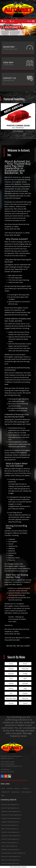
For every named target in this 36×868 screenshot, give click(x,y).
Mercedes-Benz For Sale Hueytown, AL (13, 853)
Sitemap (25, 780)
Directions (19, 780)
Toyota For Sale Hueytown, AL (10, 863)
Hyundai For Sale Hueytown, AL (11, 836)
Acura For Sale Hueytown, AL (10, 805)
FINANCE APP (5, 792)
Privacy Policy (4, 780)
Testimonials (15, 792)
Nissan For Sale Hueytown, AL (11, 860)
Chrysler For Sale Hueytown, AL (11, 818)
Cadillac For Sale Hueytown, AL (11, 811)
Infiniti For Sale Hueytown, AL (10, 839)
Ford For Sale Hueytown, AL (10, 825)
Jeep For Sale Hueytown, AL (10, 843)
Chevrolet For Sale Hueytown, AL (11, 815)
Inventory (10, 789)
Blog (3, 795)
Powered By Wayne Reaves (18, 867)
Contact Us (12, 780)
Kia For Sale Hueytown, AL (9, 846)
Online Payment (26, 792)
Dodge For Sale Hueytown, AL (10, 822)
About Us (17, 789)
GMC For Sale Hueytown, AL (10, 829)
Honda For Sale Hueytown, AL (10, 832)
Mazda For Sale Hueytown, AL (10, 850)
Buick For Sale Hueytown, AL (10, 808)
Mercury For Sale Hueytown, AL (11, 856)
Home (3, 789)
